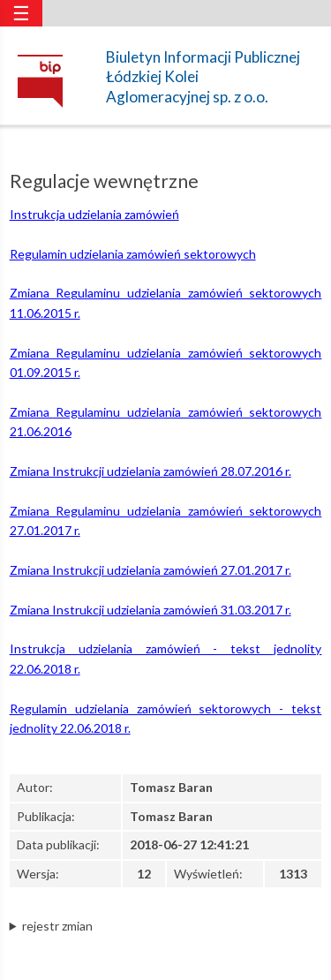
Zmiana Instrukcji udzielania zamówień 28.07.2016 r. (150, 471)
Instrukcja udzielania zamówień (94, 214)
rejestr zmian (57, 926)
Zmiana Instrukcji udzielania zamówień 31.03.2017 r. (150, 610)
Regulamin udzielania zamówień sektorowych (133, 254)
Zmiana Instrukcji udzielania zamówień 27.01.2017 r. (150, 570)
